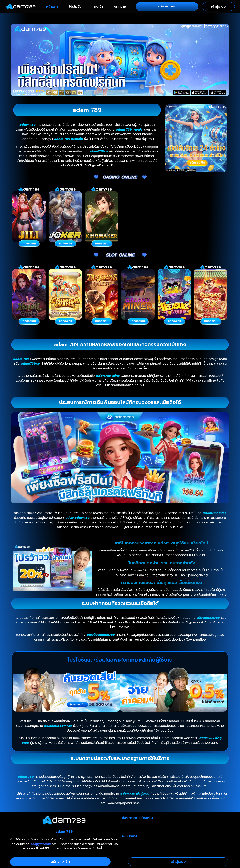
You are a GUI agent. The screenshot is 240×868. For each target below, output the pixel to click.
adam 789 (27, 125)
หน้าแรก (52, 6)
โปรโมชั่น (75, 6)
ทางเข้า (98, 6)
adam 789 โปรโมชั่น (68, 139)
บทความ (120, 6)
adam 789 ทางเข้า (129, 130)
